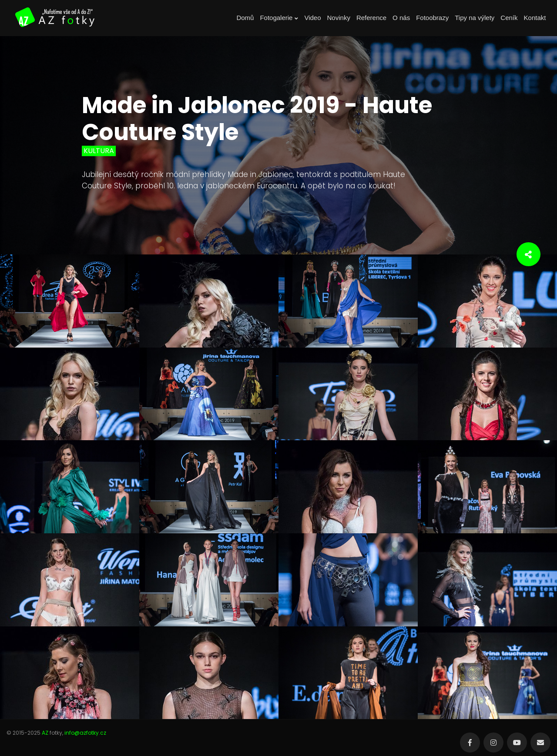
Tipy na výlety (475, 18)
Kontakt (535, 18)
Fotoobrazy (432, 18)
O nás (401, 18)
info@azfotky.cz (85, 733)
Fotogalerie (279, 18)
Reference (371, 18)
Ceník (509, 18)
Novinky (339, 18)
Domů (245, 18)
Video (312, 18)
